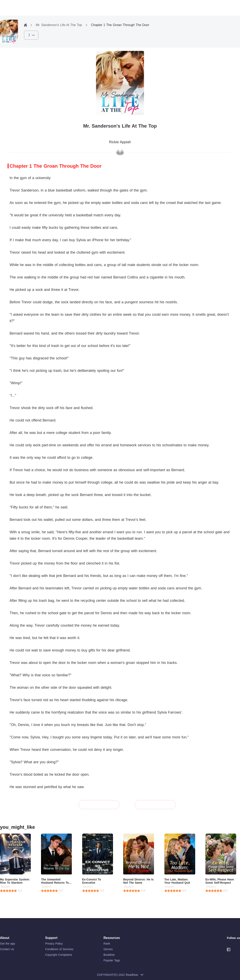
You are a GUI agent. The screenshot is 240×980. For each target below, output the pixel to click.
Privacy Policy (54, 944)
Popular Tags (112, 960)
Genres (108, 949)
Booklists (109, 955)
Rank (107, 944)
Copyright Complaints (59, 955)
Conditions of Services (59, 949)
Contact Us (7, 949)
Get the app (7, 944)
